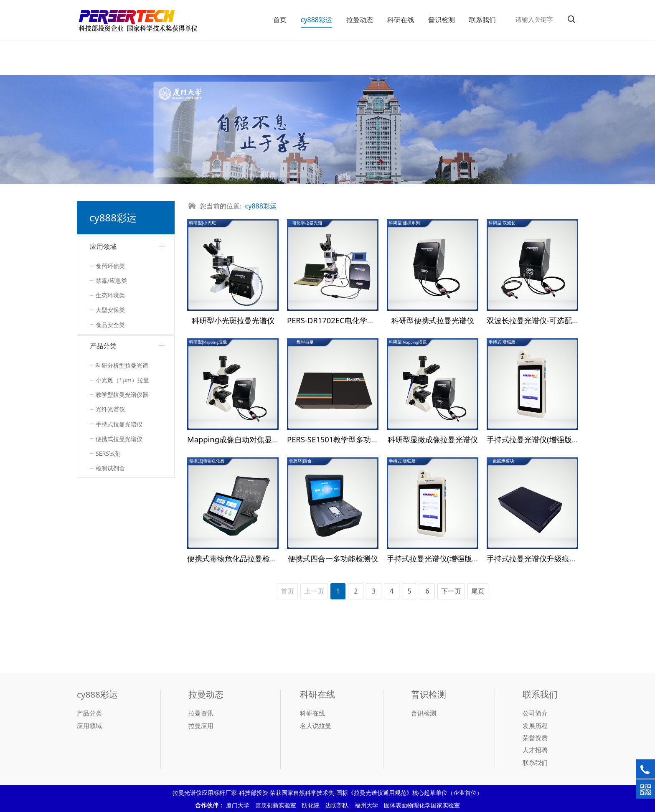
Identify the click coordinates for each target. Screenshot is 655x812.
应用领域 (103, 246)
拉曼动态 (360, 20)
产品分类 (103, 346)
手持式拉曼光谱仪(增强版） (533, 439)
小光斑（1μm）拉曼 (122, 380)
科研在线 (401, 20)
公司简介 (535, 713)
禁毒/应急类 (111, 280)
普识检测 (442, 20)
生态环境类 (110, 295)
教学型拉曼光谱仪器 (122, 395)
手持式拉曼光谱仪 (119, 424)
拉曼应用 (201, 726)
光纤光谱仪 (110, 409)
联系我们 (482, 20)
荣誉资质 (535, 738)
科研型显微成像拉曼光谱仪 (433, 439)
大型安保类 (110, 310)
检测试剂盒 (110, 468)
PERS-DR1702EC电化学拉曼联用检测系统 (357, 320)
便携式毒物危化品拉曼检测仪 (236, 558)
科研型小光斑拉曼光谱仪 (233, 320)
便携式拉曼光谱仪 (119, 439)
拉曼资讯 (201, 713)
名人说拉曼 (316, 726)
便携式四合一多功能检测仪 (333, 558)
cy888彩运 (316, 20)
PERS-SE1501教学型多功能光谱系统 (348, 439)
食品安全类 (110, 325)
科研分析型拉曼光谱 (122, 365)
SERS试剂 (108, 453)
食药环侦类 (110, 266)
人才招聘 (535, 750)
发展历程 (535, 726)
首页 (280, 20)
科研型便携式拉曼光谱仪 (433, 320)
